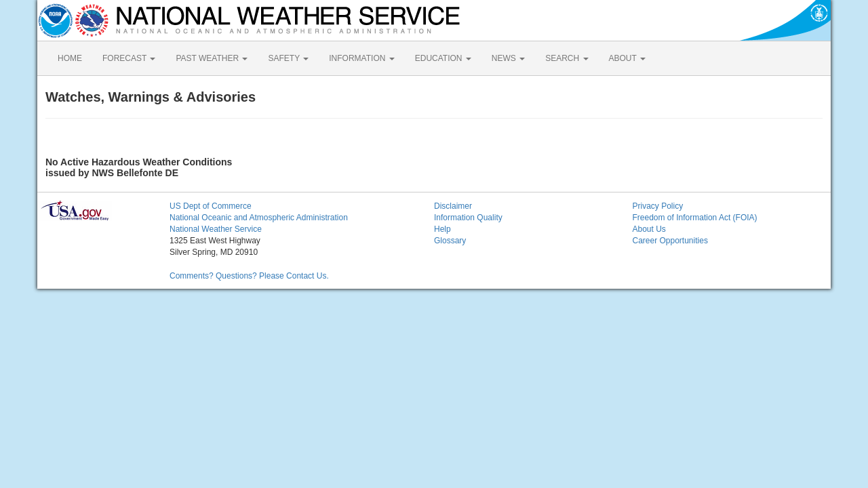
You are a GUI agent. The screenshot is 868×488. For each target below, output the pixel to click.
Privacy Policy (658, 206)
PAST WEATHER (212, 58)
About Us (649, 229)
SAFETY (288, 58)
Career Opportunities (670, 241)
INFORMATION (361, 58)
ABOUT (627, 58)
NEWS (508, 58)
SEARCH (567, 58)
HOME (70, 58)
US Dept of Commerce (211, 206)
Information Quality (468, 218)
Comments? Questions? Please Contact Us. (249, 276)
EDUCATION (443, 58)
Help (442, 229)
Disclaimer (453, 206)
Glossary (450, 241)
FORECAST (129, 58)
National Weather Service (216, 229)
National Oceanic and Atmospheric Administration (259, 218)
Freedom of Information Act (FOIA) (695, 218)
